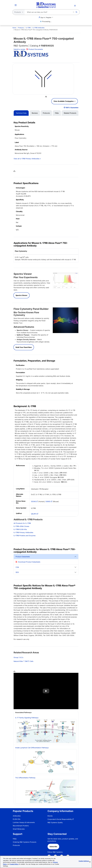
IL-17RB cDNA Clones (21, 526)
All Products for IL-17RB (22, 523)
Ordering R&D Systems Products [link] (25, 842)
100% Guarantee (72, 108)
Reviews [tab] (35, 113)
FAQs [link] (15, 839)
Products (21, 28)
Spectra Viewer (22, 295)
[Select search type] (18, 12)
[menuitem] (14, 28)
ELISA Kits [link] (17, 819)
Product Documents (35, 49)
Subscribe (53, 847)
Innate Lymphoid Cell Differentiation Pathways (46, 760)
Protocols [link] (16, 845)
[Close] (90, 862)
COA (17, 567)
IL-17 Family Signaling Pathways (46, 730)
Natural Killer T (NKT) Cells (23, 661)
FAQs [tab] (57, 113)
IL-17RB (28, 28)
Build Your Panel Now (24, 347)
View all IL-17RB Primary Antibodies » (27, 159)
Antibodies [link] (17, 816)
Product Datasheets (23, 557)
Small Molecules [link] (19, 829)
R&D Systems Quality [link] (55, 822)
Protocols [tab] (46, 113)
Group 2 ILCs (18, 657)
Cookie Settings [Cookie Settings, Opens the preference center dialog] (84, 861)
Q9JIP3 (34, 514)
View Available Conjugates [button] (64, 101)
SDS (17, 572)
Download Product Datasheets (29, 562)
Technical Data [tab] (21, 113)
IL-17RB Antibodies (39, 28)
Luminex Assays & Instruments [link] (24, 822)
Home (14, 28)
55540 (33, 501)
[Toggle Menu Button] (16, 5)
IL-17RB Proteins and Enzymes (25, 536)
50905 (48, 501)
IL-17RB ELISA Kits (20, 529)
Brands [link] (50, 816)
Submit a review (19, 49)
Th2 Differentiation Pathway (46, 790)
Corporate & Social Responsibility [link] (60, 819)
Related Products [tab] (70, 113)
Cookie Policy (14, 864)
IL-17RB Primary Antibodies (23, 532)
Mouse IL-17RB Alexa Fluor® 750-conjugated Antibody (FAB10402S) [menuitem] (36, 30)
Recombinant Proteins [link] (21, 826)
